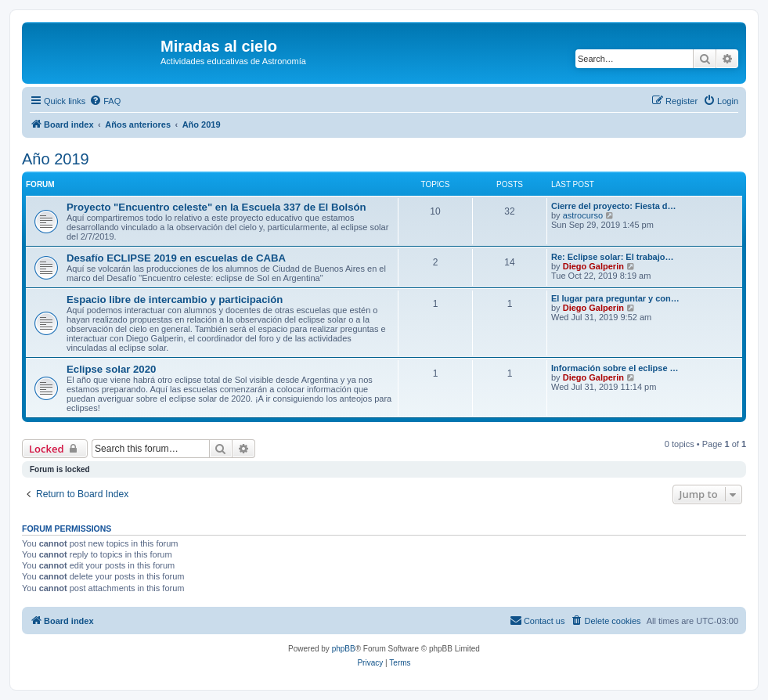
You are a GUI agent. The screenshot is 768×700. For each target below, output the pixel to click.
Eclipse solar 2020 (111, 369)
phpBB (344, 649)
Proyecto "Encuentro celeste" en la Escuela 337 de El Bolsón (216, 207)
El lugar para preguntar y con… (615, 298)
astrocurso (583, 215)
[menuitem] (105, 101)
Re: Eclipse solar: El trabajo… (613, 257)
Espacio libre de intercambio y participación (175, 299)
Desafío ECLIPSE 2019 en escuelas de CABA (176, 258)
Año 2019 (56, 159)
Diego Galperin (593, 266)
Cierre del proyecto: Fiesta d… (614, 206)
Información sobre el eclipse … (615, 368)
